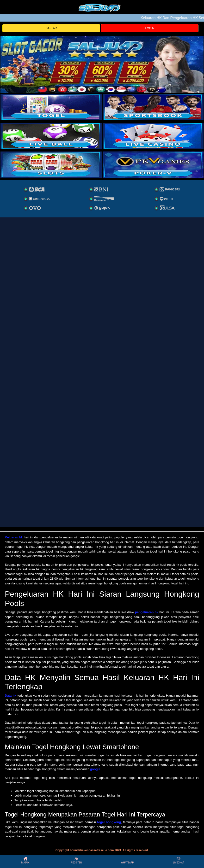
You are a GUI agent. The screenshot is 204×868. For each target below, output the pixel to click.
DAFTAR (51, 28)
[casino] (153, 136)
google (95, 769)
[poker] (51, 165)
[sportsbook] (51, 136)
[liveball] (153, 165)
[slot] (153, 107)
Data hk (11, 696)
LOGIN (150, 28)
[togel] (51, 107)
